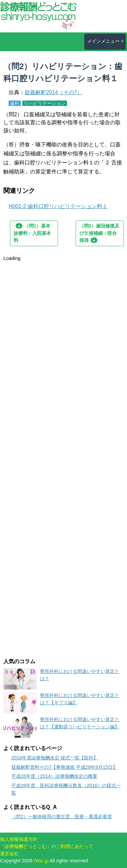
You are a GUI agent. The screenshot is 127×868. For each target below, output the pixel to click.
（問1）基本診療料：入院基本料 (32, 233)
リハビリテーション (45, 103)
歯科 (15, 103)
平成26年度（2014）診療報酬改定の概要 (54, 776)
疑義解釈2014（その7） (53, 92)
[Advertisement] (63, 326)
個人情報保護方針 (19, 839)
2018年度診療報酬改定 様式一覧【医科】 (55, 758)
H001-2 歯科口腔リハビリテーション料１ (58, 206)
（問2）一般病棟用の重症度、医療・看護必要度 (62, 817)
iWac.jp (41, 861)
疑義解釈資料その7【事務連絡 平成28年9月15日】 (64, 767)
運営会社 (9, 854)
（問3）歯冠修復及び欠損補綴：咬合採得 (99, 233)
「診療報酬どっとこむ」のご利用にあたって (47, 846)
